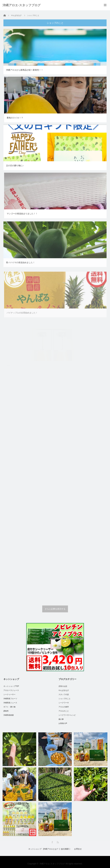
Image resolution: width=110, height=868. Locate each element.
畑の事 (61, 719)
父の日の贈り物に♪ (15, 166)
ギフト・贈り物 (9, 707)
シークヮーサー (9, 694)
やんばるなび (64, 690)
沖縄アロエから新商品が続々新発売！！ (25, 70)
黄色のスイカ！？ (15, 118)
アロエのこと (64, 711)
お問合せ (78, 849)
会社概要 (65, 849)
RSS (58, 842)
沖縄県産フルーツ (10, 699)
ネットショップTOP (11, 686)
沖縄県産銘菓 (9, 715)
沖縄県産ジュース (10, 703)
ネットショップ (35, 849)
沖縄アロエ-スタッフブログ (52, 864)
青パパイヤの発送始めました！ (20, 265)
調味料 (6, 711)
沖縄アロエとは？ (51, 849)
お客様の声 (63, 723)
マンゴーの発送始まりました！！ (22, 215)
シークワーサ (64, 703)
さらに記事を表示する (55, 609)
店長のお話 (63, 686)
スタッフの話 (64, 694)
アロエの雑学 (64, 707)
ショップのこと (65, 699)
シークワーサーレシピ (67, 715)
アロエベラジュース (11, 690)
